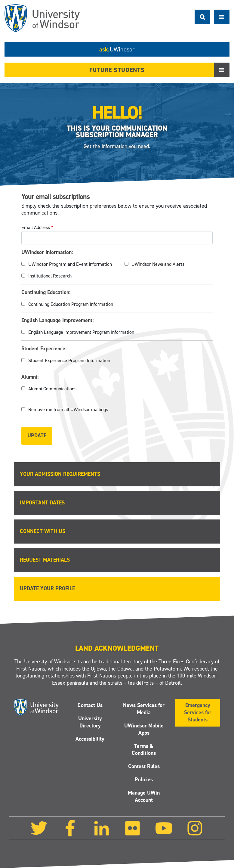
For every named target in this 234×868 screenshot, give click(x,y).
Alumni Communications (52, 389)
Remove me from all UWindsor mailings (68, 409)
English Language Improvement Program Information (81, 332)
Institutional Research (50, 276)
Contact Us (90, 705)
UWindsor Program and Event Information (70, 264)
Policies (144, 780)
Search (202, 17)
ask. (117, 49)
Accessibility (90, 739)
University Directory (90, 722)
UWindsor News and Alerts (158, 264)
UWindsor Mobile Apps (144, 729)
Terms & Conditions (144, 750)
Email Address (37, 227)
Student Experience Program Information (69, 360)
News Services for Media (144, 709)
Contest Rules (144, 767)
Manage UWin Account (144, 796)
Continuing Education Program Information (71, 304)
